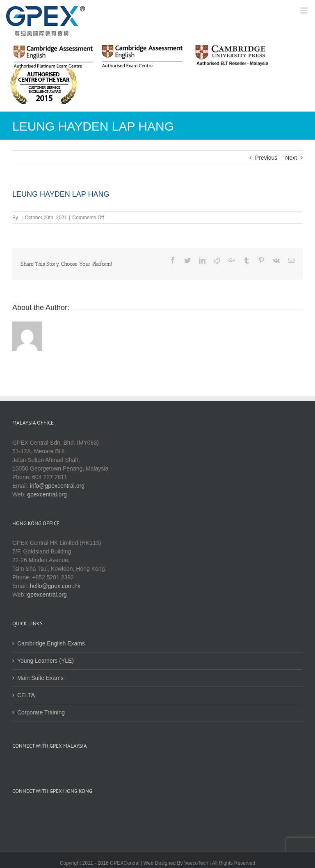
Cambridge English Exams (51, 643)
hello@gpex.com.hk (55, 586)
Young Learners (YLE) (46, 661)
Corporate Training (41, 712)
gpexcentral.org (47, 494)
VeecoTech (196, 863)
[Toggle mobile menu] (305, 10)
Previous (266, 158)
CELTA (26, 695)
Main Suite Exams (40, 678)
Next (291, 158)
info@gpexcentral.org (57, 486)
